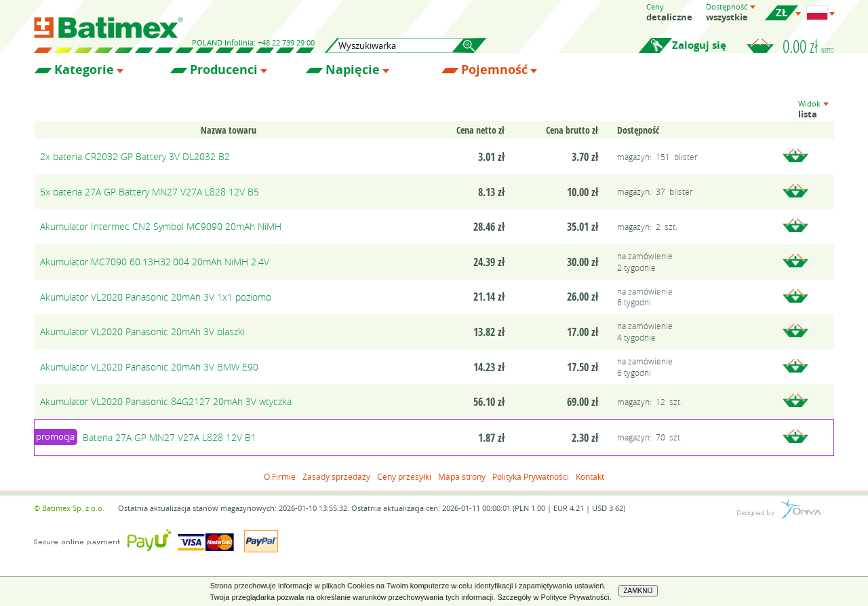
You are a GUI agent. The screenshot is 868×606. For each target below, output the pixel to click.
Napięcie (353, 70)
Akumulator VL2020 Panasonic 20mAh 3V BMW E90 (149, 367)
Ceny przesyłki (404, 476)
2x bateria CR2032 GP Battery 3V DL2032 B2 (135, 156)
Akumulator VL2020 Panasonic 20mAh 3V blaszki (142, 332)
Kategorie (84, 70)
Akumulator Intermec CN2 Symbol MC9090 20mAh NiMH (161, 226)
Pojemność (494, 70)
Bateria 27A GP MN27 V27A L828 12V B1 (170, 437)
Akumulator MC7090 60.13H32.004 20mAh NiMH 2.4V (155, 262)
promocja (55, 436)
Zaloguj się (699, 45)
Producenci (224, 70)
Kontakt (590, 476)
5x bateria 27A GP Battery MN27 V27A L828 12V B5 (150, 192)
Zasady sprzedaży (336, 476)
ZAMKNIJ (638, 591)
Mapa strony (462, 476)
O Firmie (280, 476)
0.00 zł (808, 46)
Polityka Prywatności (531, 476)
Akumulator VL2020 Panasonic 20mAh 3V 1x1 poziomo (156, 297)
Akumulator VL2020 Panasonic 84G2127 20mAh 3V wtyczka (166, 401)
